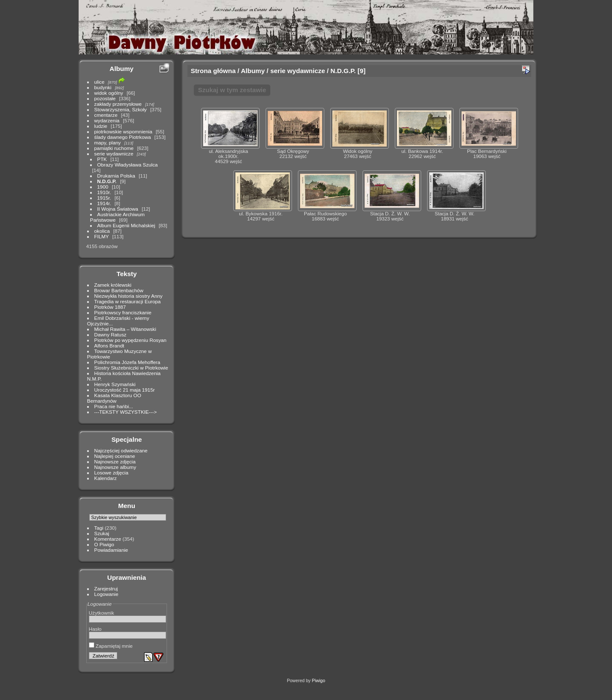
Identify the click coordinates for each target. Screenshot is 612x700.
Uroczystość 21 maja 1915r (125, 390)
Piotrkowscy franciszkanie (123, 312)
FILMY (102, 236)
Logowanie (106, 594)
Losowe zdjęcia (111, 473)
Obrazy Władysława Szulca (128, 165)
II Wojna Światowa (118, 209)
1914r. (104, 203)
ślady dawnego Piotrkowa (123, 137)
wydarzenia (107, 120)
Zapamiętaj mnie (111, 646)
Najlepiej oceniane (115, 456)
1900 (103, 187)
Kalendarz (106, 478)
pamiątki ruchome (114, 148)
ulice (99, 82)
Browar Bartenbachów (119, 290)
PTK (102, 159)
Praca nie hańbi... (114, 406)
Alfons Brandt (109, 346)
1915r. (104, 198)
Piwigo (319, 680)
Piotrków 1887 (110, 307)
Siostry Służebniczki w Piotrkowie (131, 368)
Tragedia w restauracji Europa (128, 301)
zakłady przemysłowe (118, 104)
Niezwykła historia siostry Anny (129, 296)
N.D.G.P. (107, 181)
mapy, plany (108, 143)
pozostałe (105, 98)
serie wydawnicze (114, 154)
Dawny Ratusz (110, 334)
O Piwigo (104, 544)
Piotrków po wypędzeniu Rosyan (130, 340)
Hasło (95, 629)
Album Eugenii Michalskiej (126, 225)
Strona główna (213, 71)
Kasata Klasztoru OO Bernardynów (114, 398)
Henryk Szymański (115, 384)
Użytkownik (102, 613)
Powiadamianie (111, 550)
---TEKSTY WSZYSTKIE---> (126, 412)
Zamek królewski (113, 285)
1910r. (104, 192)
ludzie (101, 126)
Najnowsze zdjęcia (115, 461)
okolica (102, 231)
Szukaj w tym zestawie (232, 90)
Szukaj (102, 533)
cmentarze (106, 115)
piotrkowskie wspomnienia (123, 131)
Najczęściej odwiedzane (121, 450)
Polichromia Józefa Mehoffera (127, 362)
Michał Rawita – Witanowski (125, 329)
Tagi (99, 528)
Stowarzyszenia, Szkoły (121, 109)
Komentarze (108, 539)
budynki (103, 87)
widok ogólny (109, 93)
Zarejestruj (106, 589)
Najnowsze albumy (115, 467)
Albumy (122, 69)
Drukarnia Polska (116, 176)
